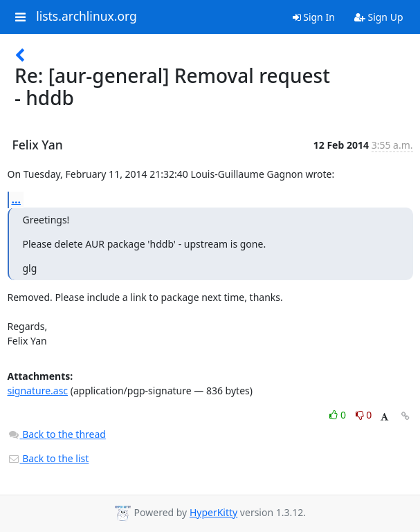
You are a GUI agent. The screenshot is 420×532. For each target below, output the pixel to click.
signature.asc (38, 391)
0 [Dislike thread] (364, 415)
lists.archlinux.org (86, 17)
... (17, 199)
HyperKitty (213, 512)
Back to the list (48, 458)
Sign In (314, 17)
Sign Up (379, 17)
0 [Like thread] (339, 415)
